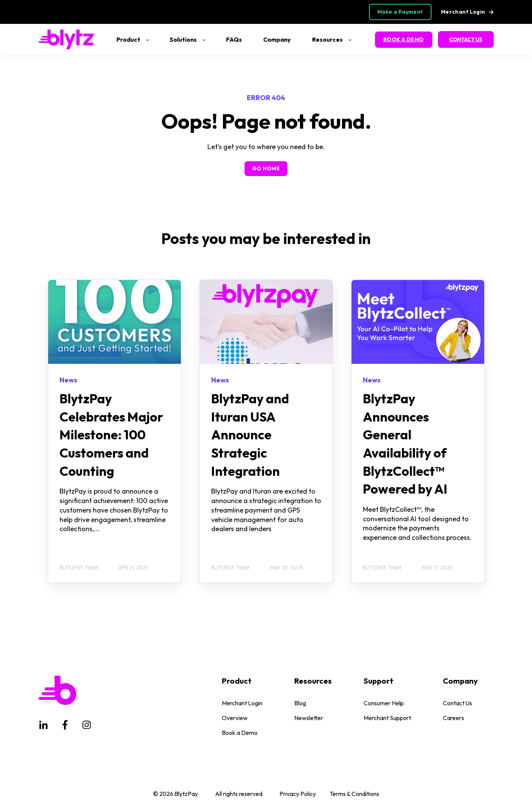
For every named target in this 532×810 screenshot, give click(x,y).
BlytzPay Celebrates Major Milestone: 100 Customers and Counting (111, 435)
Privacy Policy (298, 794)
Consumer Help (384, 703)
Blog (300, 703)
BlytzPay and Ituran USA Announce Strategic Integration (250, 435)
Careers (454, 718)
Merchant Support (387, 718)
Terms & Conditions (354, 794)
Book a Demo (240, 733)
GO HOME (266, 168)
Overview (235, 718)
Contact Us (457, 703)
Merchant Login (242, 703)
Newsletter (309, 718)
